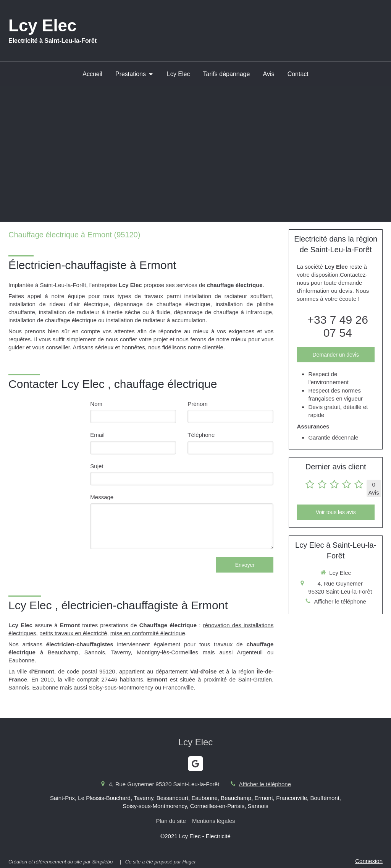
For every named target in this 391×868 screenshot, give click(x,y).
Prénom (198, 404)
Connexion (369, 861)
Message (102, 497)
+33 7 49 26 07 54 (338, 326)
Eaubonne (21, 660)
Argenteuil (250, 652)
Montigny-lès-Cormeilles (167, 652)
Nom (96, 404)
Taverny (121, 652)
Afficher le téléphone (340, 601)
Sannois (95, 652)
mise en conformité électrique (148, 633)
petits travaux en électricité (73, 633)
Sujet (97, 466)
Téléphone (201, 435)
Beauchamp (63, 652)
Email (97, 435)
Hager (189, 862)
